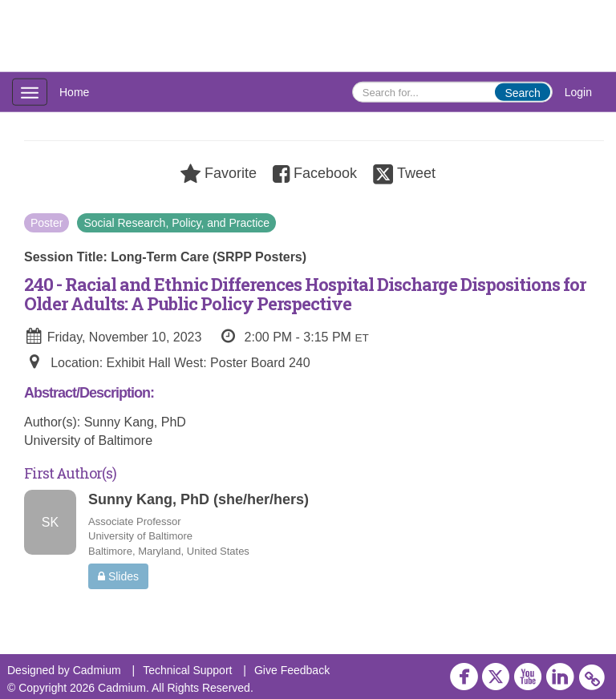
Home (74, 92)
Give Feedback (292, 670)
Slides (118, 576)
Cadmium (97, 670)
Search (522, 93)
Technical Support (187, 670)
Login (578, 92)
